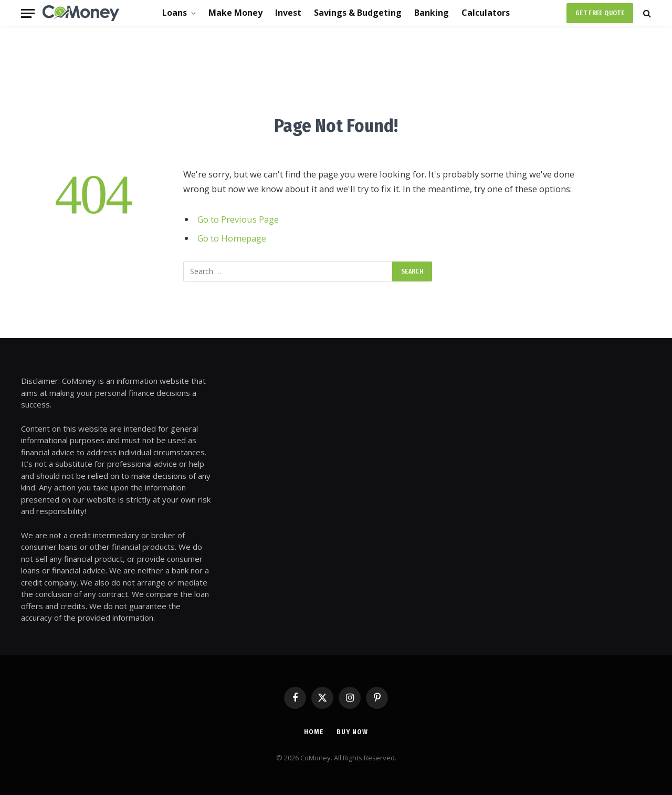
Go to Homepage (232, 238)
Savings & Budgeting (358, 13)
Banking (432, 13)
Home (314, 732)
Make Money (235, 13)
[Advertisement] (336, 68)
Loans (175, 13)
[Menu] (28, 13)
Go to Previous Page (238, 219)
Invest (288, 13)
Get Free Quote (600, 13)
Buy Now (352, 732)
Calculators (486, 13)
